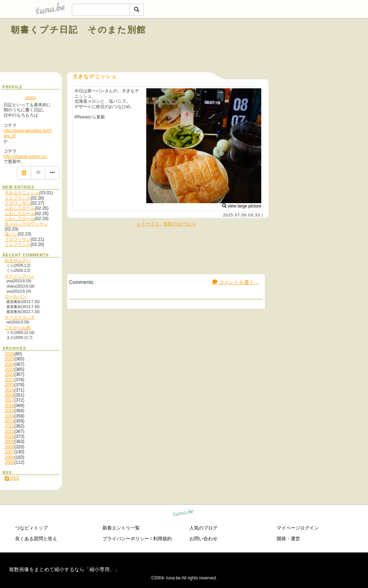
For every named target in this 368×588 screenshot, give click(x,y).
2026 (10, 354)
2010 (10, 437)
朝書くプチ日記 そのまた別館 (79, 30)
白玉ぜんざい (18, 261)
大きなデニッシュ (22, 193)
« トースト (149, 224)
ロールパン (15, 297)
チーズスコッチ (20, 317)
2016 (10, 406)
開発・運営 (288, 539)
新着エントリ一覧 (121, 528)
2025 (10, 359)
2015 (10, 411)
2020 (10, 385)
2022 (10, 374)
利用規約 (162, 539)
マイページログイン (298, 528)
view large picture (242, 206)
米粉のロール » (179, 224)
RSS (12, 478)
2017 (10, 400)
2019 (10, 390)
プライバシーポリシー (126, 539)
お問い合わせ (203, 539)
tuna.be (183, 514)
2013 (10, 421)
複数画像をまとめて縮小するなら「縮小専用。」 (64, 569)
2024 (10, 364)
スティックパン (20, 276)
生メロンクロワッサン (26, 224)
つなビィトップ (31, 528)
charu (31, 98)
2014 (10, 416)
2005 (10, 462)
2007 (10, 452)
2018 (10, 395)
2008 (10, 447)
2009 (10, 442)
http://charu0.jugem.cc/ (25, 157)
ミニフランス (18, 198)
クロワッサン (18, 203)
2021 (10, 380)
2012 (10, 426)
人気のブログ (203, 528)
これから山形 (18, 328)
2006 (10, 457)
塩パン (11, 234)
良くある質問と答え (36, 539)
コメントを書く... (235, 282)
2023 (10, 369)
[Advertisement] (275, 46)
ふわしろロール (20, 208)
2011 (10, 431)
